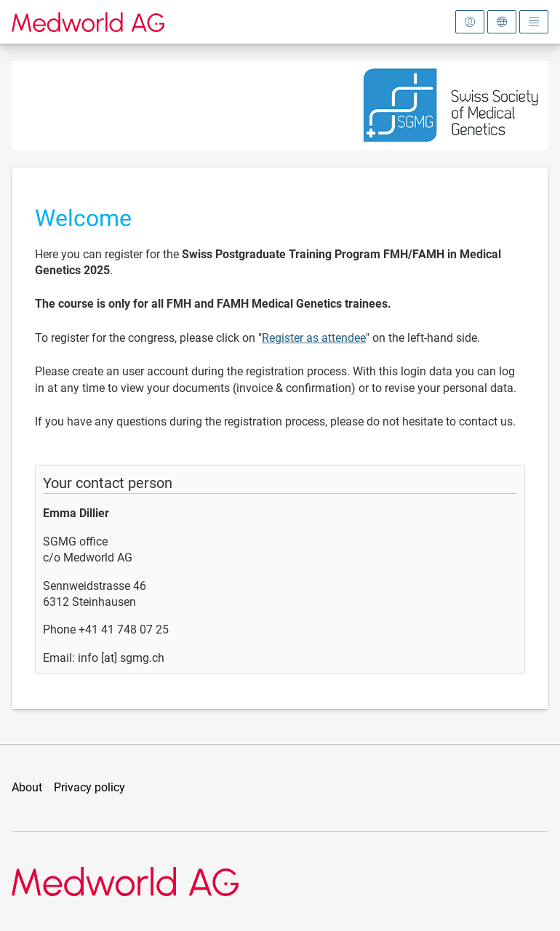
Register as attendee (314, 338)
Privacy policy (89, 787)
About (27, 787)
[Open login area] (470, 22)
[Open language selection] (502, 22)
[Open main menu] (534, 22)
